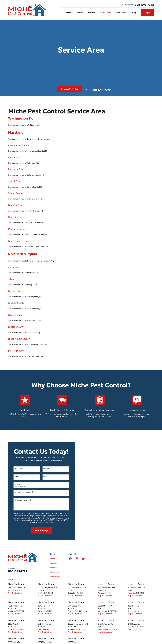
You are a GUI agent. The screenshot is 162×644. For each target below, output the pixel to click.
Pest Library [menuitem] (121, 12)
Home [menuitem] (68, 12)
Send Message (40, 530)
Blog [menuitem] (134, 12)
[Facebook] (70, 559)
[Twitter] (84, 559)
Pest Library (55, 577)
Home (53, 558)
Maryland (16, 133)
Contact (54, 563)
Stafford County (16, 352)
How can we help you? (22, 500)
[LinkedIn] (90, 559)
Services (54, 568)
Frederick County (16, 206)
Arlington (13, 280)
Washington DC (21, 119)
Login (147, 13)
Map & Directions (15, 593)
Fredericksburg (15, 316)
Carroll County (15, 182)
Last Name (46, 468)
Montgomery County (18, 230)
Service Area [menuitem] (106, 12)
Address (17, 484)
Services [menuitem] (92, 12)
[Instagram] (77, 559)
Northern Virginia (23, 255)
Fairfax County (15, 292)
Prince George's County (19, 242)
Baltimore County (17, 170)
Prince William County (19, 340)
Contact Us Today (70, 89)
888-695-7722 (144, 5)
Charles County (16, 194)
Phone (16, 476)
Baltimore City (15, 158)
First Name (17, 468)
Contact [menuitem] (79, 12)
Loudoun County (16, 328)
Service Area (55, 572)
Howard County (16, 218)
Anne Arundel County (18, 146)
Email (44, 476)
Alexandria (13, 268)
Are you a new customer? (23, 492)
